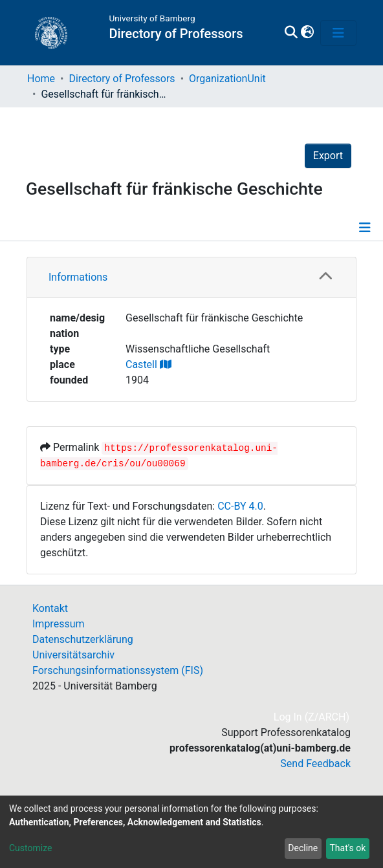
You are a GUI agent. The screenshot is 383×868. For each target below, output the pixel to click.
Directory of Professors (122, 79)
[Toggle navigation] (338, 33)
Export (328, 156)
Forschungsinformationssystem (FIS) (118, 670)
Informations (78, 277)
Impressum (59, 624)
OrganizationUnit (227, 79)
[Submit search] (291, 33)
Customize (30, 848)
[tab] (191, 278)
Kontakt (50, 608)
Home (41, 79)
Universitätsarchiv (73, 655)
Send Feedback (315, 764)
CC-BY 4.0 (240, 506)
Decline (303, 848)
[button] (307, 33)
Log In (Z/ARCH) (312, 717)
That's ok (347, 848)
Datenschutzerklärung (83, 639)
